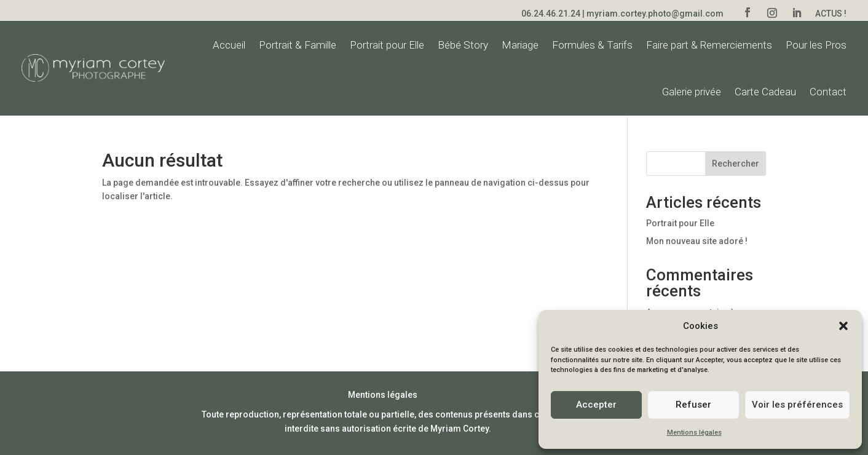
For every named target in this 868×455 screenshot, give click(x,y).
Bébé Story (463, 45)
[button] (843, 326)
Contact (828, 92)
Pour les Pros (816, 45)
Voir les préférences (797, 405)
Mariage (520, 45)
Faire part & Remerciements (709, 45)
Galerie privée (692, 92)
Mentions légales (694, 433)
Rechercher (736, 164)
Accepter (596, 405)
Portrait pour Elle (387, 45)
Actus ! (831, 14)
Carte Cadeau (765, 92)
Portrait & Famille (298, 45)
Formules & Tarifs (592, 45)
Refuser (693, 405)
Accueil (229, 45)
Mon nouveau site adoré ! (697, 241)
